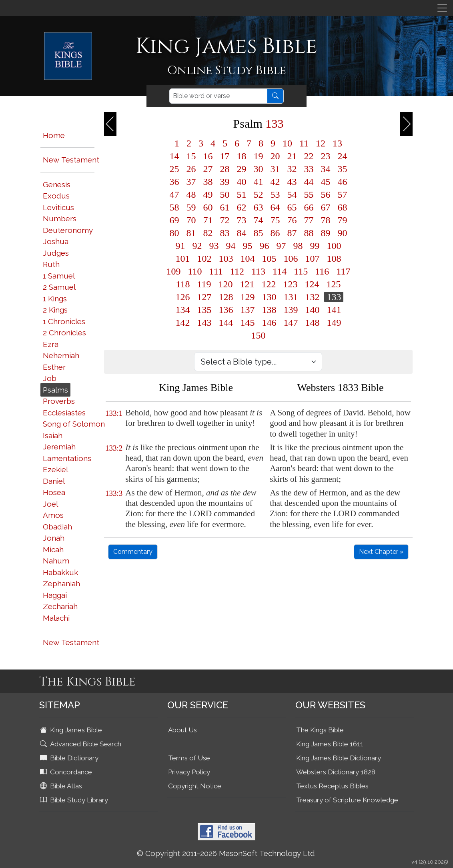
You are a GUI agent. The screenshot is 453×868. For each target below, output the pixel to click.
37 (191, 182)
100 (334, 246)
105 (269, 259)
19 (258, 156)
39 (224, 182)
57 (342, 194)
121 (247, 284)
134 (182, 310)
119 (204, 284)
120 (226, 284)
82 (208, 233)
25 (174, 169)
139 (291, 310)
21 (292, 156)
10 (287, 143)
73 (241, 220)
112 (237, 271)
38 (208, 182)
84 (241, 233)
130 (269, 297)
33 (309, 169)
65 (292, 207)
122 (269, 284)
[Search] (218, 96)
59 (191, 207)
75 (275, 220)
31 (275, 169)
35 (342, 169)
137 (247, 310)
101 (182, 259)
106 (291, 259)
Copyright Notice (195, 786)
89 (325, 233)
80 (174, 233)
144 (226, 323)
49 (208, 194)
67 (325, 207)
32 (292, 169)
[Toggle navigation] (442, 8)
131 (291, 297)
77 (309, 220)
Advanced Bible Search (81, 744)
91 (180, 246)
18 (241, 156)
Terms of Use (189, 758)
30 (258, 169)
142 (182, 323)
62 (241, 207)
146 (269, 323)
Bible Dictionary (70, 758)
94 (231, 246)
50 (224, 194)
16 (208, 156)
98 (298, 246)
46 (342, 182)
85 (258, 233)
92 (197, 246)
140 (312, 310)
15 (191, 156)
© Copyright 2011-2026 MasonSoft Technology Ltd (226, 853)
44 (309, 182)
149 (334, 323)
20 (275, 156)
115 (301, 271)
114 (280, 271)
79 (342, 220)
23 (325, 156)
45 (325, 182)
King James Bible (72, 730)
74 (258, 220)
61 (224, 207)
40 (241, 182)
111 (216, 271)
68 (342, 207)
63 (258, 207)
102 (204, 259)
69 (174, 220)
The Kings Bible (320, 730)
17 (224, 156)
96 (264, 246)
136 (226, 310)
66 (309, 207)
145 (247, 323)
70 (191, 220)
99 (315, 246)
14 (174, 156)
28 (224, 169)
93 (214, 246)
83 (224, 233)
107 (312, 259)
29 (241, 169)
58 (174, 207)
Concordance (67, 772)
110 (195, 271)
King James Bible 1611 (330, 744)
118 (183, 284)
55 (309, 194)
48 (191, 194)
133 (334, 297)
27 (208, 169)
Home (54, 135)
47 (174, 194)
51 (241, 194)
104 (247, 259)
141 (334, 310)
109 (173, 271)
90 (342, 233)
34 (325, 169)
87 (292, 233)
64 (275, 207)
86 (275, 233)
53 (275, 194)
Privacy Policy (189, 772)
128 (226, 297)
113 (258, 271)
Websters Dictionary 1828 (336, 772)
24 (342, 156)
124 (312, 284)
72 (224, 220)
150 (258, 335)
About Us (182, 730)
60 (208, 207)
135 (204, 310)
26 (191, 169)
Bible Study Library (75, 800)
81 (191, 233)
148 (312, 323)
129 (247, 297)
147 (291, 323)
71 (208, 220)
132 (312, 297)
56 (325, 194)
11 (304, 143)
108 (334, 259)
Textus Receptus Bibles (332, 786)
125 (334, 284)
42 (275, 182)
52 (258, 194)
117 (343, 271)
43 (292, 182)
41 (258, 182)
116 (322, 271)
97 (281, 246)
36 (174, 182)
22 (309, 156)
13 (337, 143)
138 (269, 310)
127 (204, 297)
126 (182, 297)
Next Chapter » (381, 552)
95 (247, 246)
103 (226, 259)
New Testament (71, 160)
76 (292, 220)
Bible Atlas (62, 786)
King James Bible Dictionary (339, 758)
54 (292, 194)
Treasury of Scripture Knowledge (347, 800)
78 (325, 220)
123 (291, 284)
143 (204, 323)
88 (309, 233)
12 (321, 143)
